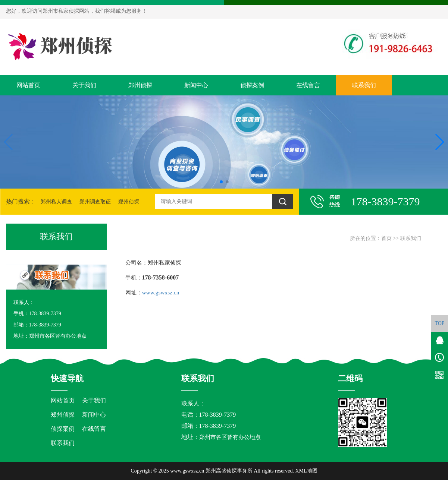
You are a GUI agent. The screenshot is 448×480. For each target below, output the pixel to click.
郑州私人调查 (56, 202)
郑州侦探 (140, 85)
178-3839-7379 (218, 426)
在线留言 (308, 85)
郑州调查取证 (95, 202)
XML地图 (306, 471)
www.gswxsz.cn (161, 292)
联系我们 (364, 85)
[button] (221, 182)
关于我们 (84, 85)
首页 (386, 238)
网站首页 (28, 85)
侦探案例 (252, 85)
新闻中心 (196, 85)
